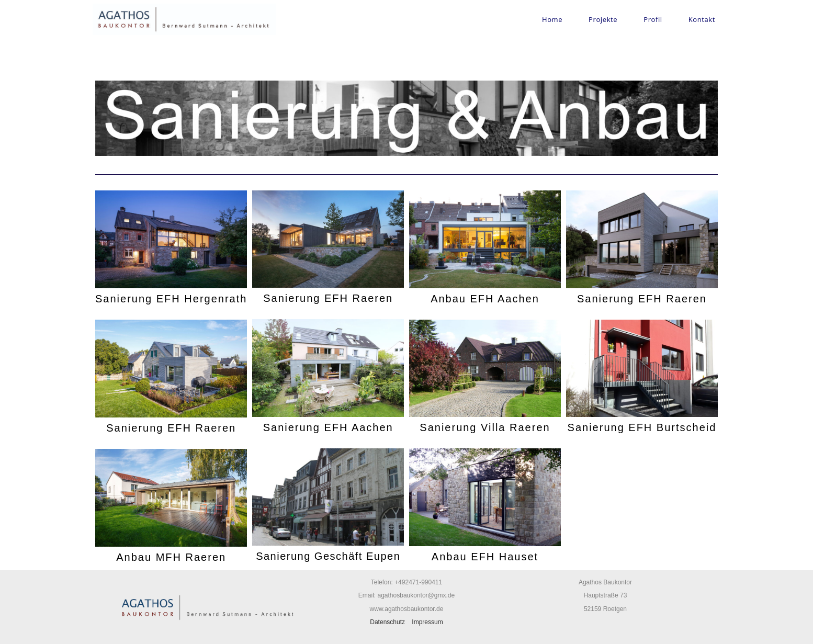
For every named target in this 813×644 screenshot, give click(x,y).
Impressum (427, 622)
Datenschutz (387, 622)
